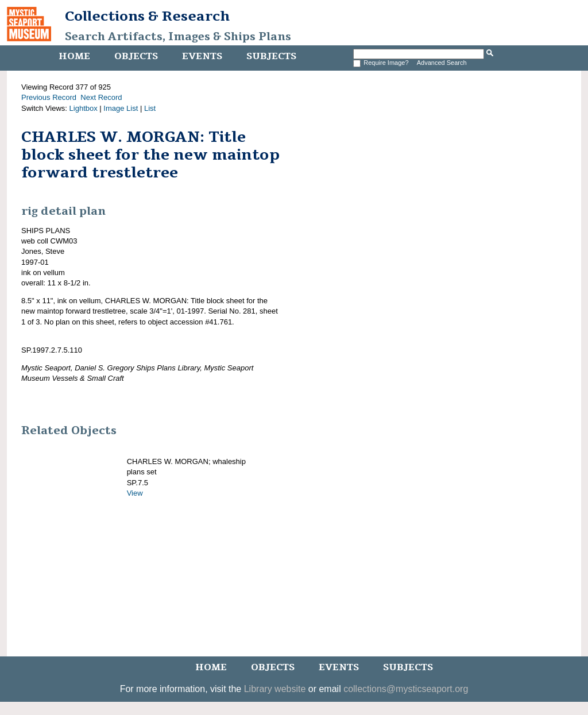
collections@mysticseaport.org (406, 689)
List (150, 108)
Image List (121, 108)
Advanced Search (442, 63)
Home (74, 56)
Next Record (101, 97)
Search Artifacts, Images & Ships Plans (178, 37)
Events (202, 56)
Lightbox (84, 108)
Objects (136, 56)
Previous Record (49, 97)
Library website (275, 689)
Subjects (271, 56)
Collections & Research (147, 16)
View (135, 493)
